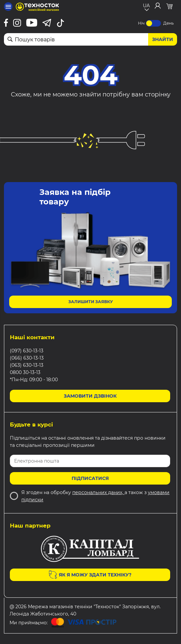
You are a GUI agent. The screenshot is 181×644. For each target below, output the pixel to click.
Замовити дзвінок (90, 396)
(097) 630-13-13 (27, 351)
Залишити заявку (91, 302)
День (169, 23)
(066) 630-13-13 (27, 358)
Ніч (141, 23)
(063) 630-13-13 (27, 365)
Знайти (163, 39)
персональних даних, (98, 492)
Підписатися (90, 478)
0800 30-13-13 (25, 372)
